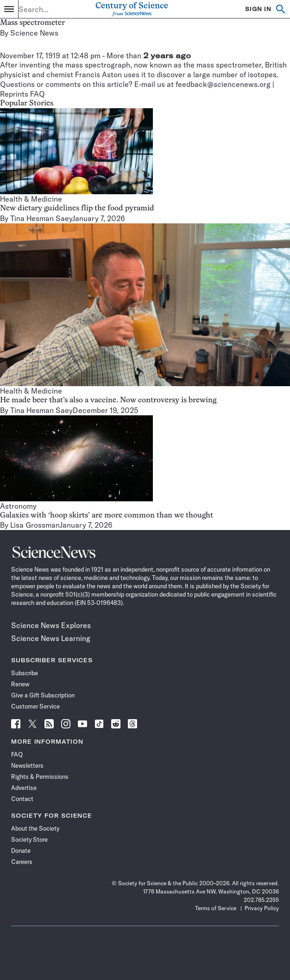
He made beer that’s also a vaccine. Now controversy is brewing (108, 401)
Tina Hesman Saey (41, 218)
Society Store (29, 839)
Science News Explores (51, 625)
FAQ (17, 754)
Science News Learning (51, 638)
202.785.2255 (261, 900)
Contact (22, 799)
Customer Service (35, 706)
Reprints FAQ (22, 94)
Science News (34, 33)
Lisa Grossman (35, 525)
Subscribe (25, 673)
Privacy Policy (262, 908)
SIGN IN (258, 9)
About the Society (35, 828)
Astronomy (18, 506)
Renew (20, 684)
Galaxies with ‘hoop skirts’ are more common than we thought (107, 516)
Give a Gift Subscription (43, 695)
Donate (21, 851)
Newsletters (27, 765)
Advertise (24, 788)
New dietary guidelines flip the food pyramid (77, 209)
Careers (22, 862)
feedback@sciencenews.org (223, 84)
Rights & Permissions (40, 777)
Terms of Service (216, 908)
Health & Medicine (31, 199)
